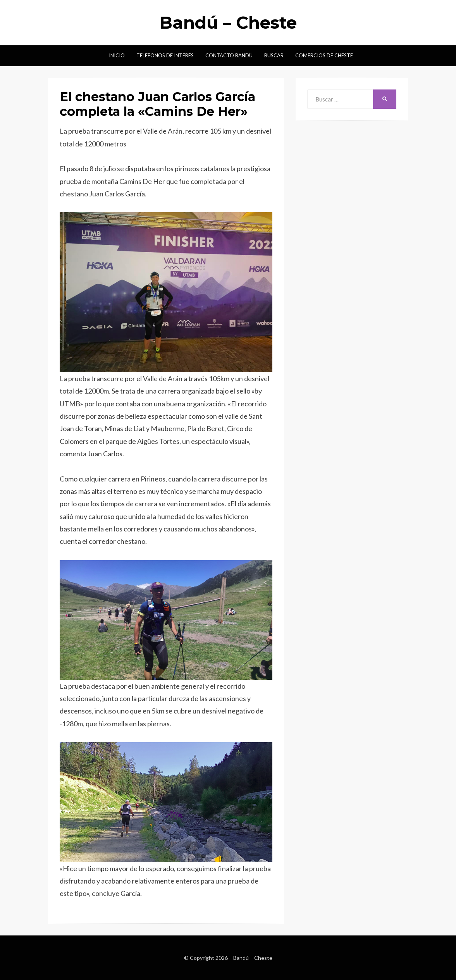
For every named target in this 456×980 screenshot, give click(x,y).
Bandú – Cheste (228, 22)
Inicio (117, 55)
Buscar (274, 55)
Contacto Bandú (229, 55)
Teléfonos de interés (165, 55)
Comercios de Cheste (324, 55)
